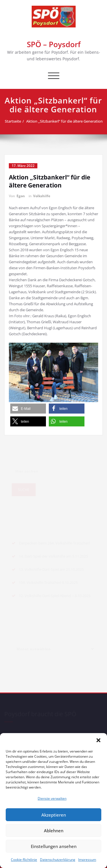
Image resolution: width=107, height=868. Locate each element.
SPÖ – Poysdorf (54, 44)
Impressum (87, 860)
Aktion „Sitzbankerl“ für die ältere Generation (66, 121)
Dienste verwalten (52, 798)
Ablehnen (54, 831)
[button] (98, 740)
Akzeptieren (54, 815)
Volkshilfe (42, 196)
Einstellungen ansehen (54, 846)
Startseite (15, 121)
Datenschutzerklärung (58, 860)
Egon (21, 196)
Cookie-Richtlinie (24, 860)
